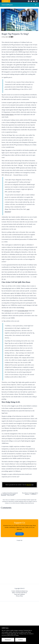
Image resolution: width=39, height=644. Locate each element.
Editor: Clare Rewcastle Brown (20, 593)
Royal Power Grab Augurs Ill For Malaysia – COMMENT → (30, 494)
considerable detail (18, 50)
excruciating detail (23, 311)
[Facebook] (29, 1)
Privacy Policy (19, 596)
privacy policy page (12, 634)
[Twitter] (31, 1)
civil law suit (8, 311)
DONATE (6, 1)
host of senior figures (8, 115)
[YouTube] (34, 1)
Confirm (21, 640)
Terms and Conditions (20, 594)
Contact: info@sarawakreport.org (19, 591)
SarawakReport (7, 5)
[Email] (37, 1)
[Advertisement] (19, 563)
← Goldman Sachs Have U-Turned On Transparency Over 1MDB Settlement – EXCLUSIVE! (9, 494)
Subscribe (29, 485)
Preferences (8, 640)
